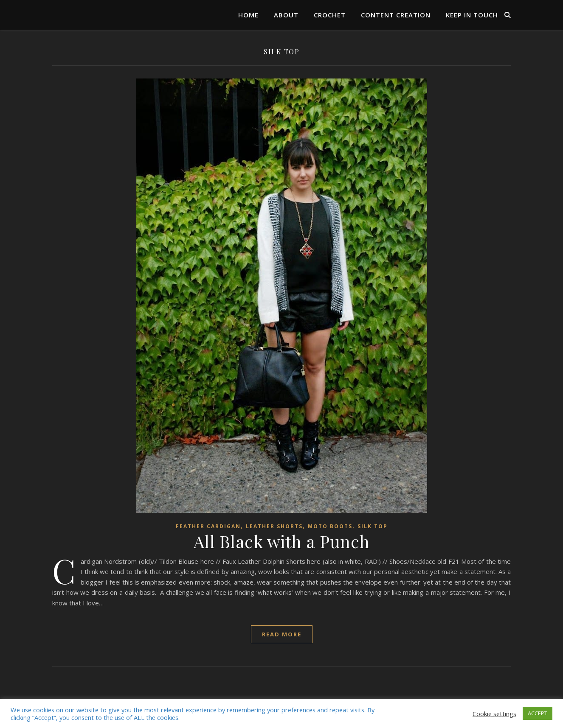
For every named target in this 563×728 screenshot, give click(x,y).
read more (282, 634)
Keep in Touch (472, 15)
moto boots (330, 526)
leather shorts (274, 526)
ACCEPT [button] (538, 713)
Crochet (330, 15)
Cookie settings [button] (494, 714)
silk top (373, 526)
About (286, 15)
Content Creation (396, 15)
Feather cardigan (208, 526)
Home (248, 15)
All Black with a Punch (282, 541)
